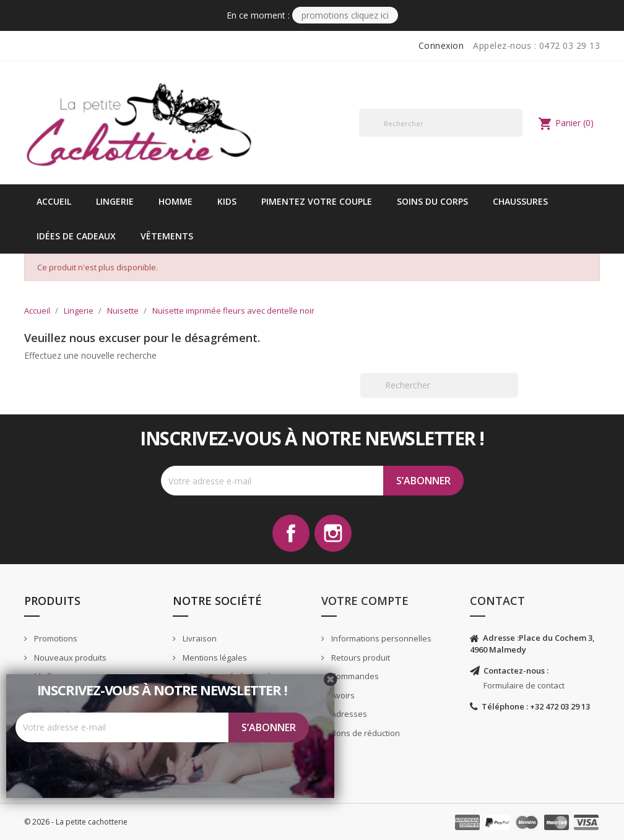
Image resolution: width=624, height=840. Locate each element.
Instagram (333, 533)
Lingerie (115, 201)
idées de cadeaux (76, 236)
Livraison (199, 638)
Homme (175, 201)
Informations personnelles (380, 638)
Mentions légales (214, 658)
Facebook (291, 533)
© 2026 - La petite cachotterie (76, 822)
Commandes (354, 676)
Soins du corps (432, 201)
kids (227, 201)
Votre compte (365, 601)
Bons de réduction (365, 733)
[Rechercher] (441, 123)
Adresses (348, 714)
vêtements (167, 236)
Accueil (54, 201)
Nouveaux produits (69, 658)
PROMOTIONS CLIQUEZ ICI (345, 15)
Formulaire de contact (524, 685)
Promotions (55, 638)
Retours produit (360, 658)
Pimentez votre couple (317, 201)
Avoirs (342, 695)
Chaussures (520, 201)
